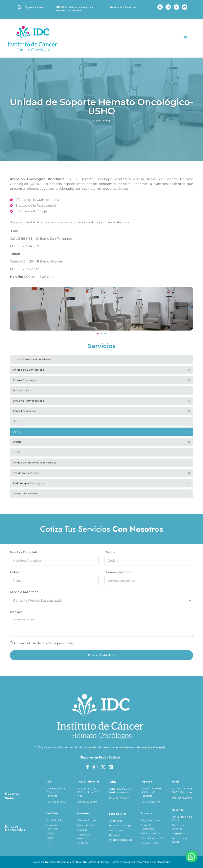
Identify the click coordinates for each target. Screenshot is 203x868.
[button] (14, 309)
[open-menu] (185, 38)
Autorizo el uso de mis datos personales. (44, 643)
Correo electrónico (119, 572)
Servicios (102, 121)
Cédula (110, 552)
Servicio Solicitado (24, 592)
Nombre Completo (24, 552)
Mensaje (16, 612)
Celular (15, 572)
